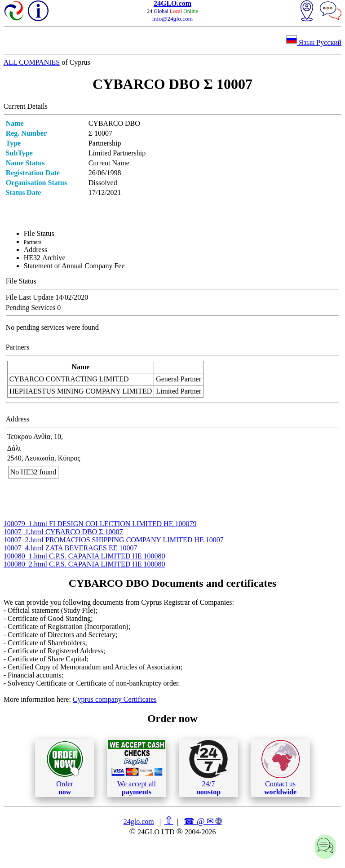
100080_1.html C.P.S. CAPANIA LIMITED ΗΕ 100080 (84, 556)
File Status (39, 233)
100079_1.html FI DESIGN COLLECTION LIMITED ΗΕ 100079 (100, 524)
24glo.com (139, 821)
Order (65, 768)
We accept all (137, 768)
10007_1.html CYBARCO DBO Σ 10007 (63, 532)
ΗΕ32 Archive (45, 258)
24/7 (208, 768)
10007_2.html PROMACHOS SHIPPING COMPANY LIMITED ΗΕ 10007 (114, 540)
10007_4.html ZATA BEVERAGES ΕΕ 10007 (71, 548)
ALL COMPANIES (32, 62)
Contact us (281, 768)
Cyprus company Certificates (115, 699)
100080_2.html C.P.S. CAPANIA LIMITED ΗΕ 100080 (84, 564)
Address (35, 250)
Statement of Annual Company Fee (74, 266)
